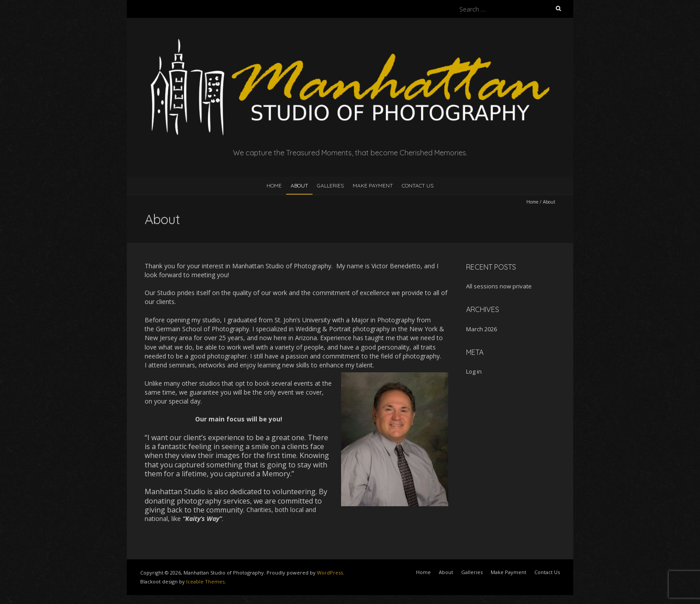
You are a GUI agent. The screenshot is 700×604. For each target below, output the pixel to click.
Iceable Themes (205, 581)
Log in (474, 371)
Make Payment (373, 185)
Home (274, 185)
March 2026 (481, 329)
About (299, 185)
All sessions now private (499, 286)
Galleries (330, 185)
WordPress (330, 573)
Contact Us (418, 185)
